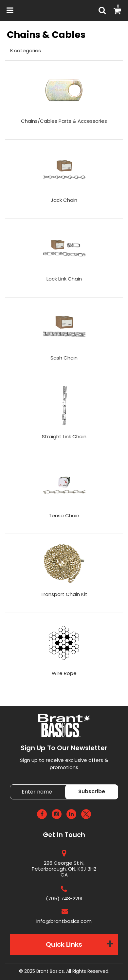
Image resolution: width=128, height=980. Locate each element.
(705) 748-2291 (64, 899)
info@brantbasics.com (64, 921)
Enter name (66, 784)
